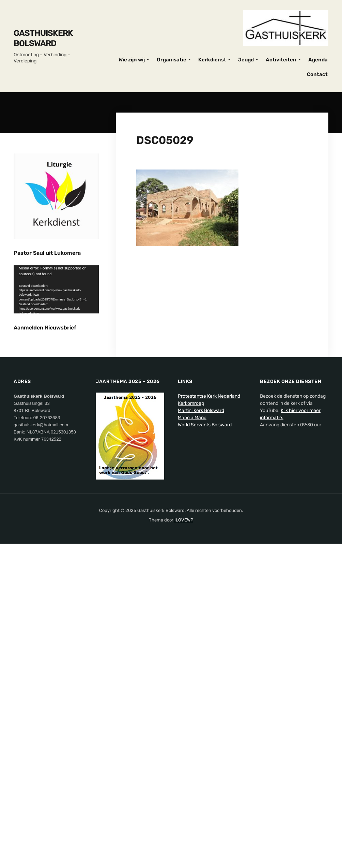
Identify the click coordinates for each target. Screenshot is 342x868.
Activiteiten (281, 60)
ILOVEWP (184, 638)
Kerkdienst (212, 60)
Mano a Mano (192, 535)
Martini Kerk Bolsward (201, 528)
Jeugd (246, 60)
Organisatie (172, 60)
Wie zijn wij (132, 60)
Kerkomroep (191, 521)
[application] (56, 289)
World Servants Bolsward (205, 542)
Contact (317, 74)
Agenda (318, 60)
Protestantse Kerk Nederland (209, 514)
